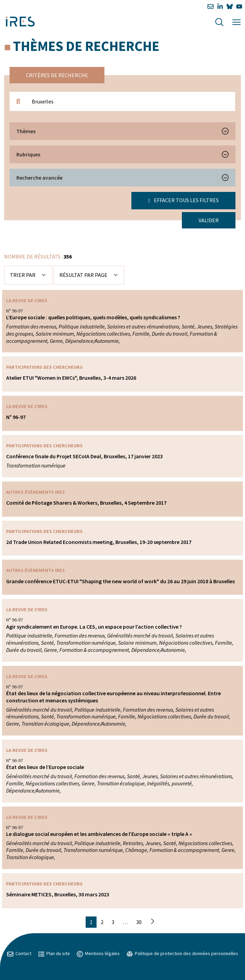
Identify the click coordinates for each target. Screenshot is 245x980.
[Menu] (236, 21)
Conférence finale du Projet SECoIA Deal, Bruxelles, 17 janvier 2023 (84, 456)
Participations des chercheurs (44, 367)
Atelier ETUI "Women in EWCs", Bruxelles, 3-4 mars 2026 (71, 378)
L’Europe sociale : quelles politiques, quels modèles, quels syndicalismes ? (93, 317)
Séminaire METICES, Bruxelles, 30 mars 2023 (58, 894)
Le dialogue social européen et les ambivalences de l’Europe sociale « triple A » (99, 834)
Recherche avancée (39, 178)
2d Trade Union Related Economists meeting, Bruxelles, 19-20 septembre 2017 (99, 542)
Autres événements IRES (35, 492)
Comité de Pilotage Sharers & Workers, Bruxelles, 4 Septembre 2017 (86, 503)
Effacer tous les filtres (183, 200)
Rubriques (28, 154)
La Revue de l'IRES (27, 300)
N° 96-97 (16, 417)
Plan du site (54, 953)
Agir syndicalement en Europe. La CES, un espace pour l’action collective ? (94, 627)
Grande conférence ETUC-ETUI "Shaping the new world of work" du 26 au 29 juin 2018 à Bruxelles (120, 581)
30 (139, 922)
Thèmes (26, 131)
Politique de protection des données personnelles (182, 953)
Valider (209, 220)
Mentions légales (98, 953)
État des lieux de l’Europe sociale (45, 767)
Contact (19, 953)
